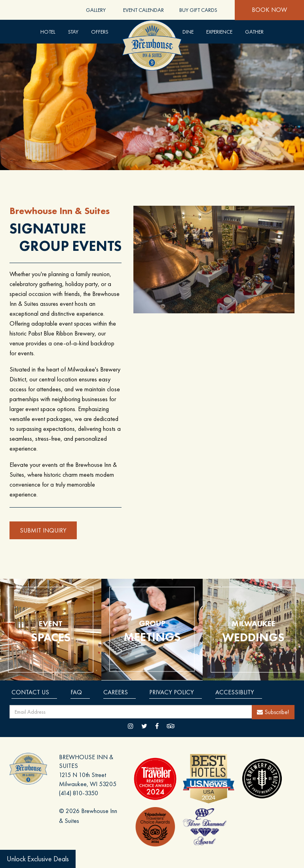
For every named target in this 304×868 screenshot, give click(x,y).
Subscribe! (273, 712)
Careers (116, 692)
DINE (188, 32)
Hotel (48, 32)
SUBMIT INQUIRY (43, 530)
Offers (100, 32)
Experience (219, 32)
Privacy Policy (172, 692)
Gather (254, 32)
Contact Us (30, 692)
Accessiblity (235, 692)
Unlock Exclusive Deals (38, 859)
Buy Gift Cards (198, 10)
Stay (73, 32)
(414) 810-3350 (79, 793)
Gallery (96, 10)
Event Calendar (143, 10)
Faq (76, 692)
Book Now (269, 10)
